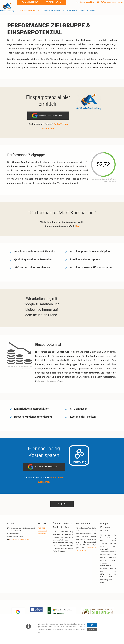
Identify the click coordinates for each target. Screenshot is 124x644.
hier (77, 226)
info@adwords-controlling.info (111, 2)
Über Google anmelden (51, 116)
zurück (62, 504)
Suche (66, 2)
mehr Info (92, 629)
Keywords (44, 170)
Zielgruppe (68, 25)
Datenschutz (42, 534)
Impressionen (18, 166)
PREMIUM (41, 528)
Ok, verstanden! (92, 625)
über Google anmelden (84, 2)
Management (42, 531)
